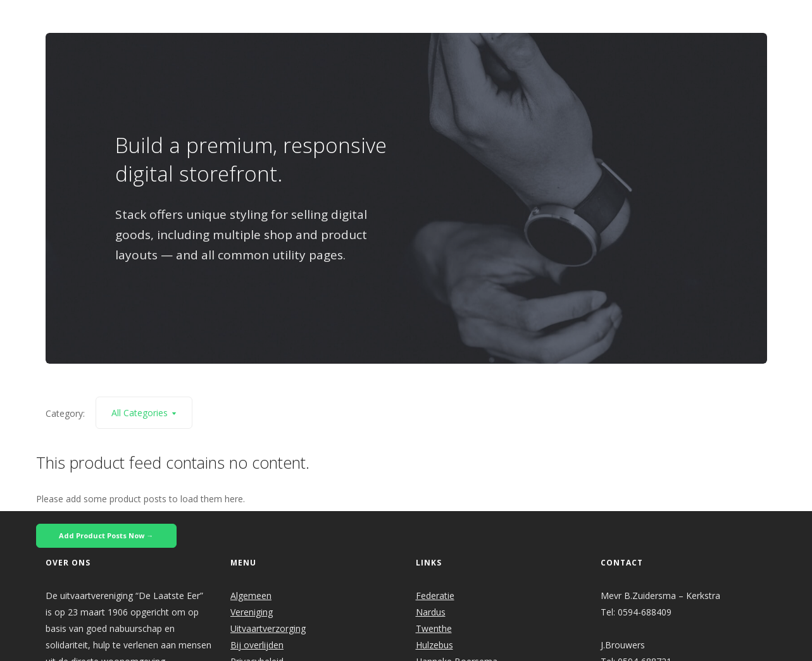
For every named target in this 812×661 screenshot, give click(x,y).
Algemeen (251, 596)
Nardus (431, 612)
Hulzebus (434, 645)
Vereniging (252, 612)
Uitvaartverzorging (268, 628)
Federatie (435, 596)
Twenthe (434, 628)
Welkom (307, 17)
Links (580, 17)
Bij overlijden (257, 645)
